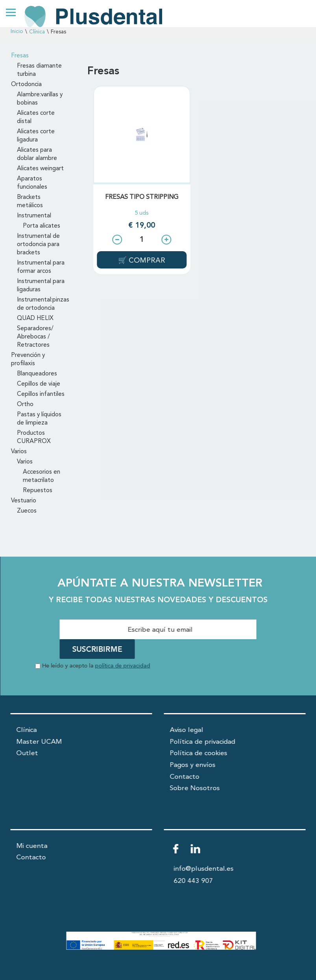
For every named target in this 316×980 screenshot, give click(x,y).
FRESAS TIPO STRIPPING (142, 197)
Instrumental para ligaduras (41, 286)
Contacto (185, 777)
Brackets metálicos (30, 201)
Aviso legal (187, 730)
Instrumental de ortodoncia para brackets (38, 245)
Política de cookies (199, 753)
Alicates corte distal (36, 117)
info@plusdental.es (204, 869)
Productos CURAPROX (34, 437)
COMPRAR (146, 261)
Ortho (25, 405)
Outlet (27, 753)
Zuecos (27, 511)
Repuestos (38, 491)
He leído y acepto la (96, 666)
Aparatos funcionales (32, 183)
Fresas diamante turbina (39, 70)
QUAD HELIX (35, 318)
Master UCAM (39, 742)
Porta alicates (42, 226)
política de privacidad (123, 666)
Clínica (37, 32)
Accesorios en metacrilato (42, 476)
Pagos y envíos (193, 765)
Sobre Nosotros (195, 788)
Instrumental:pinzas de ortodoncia (43, 304)
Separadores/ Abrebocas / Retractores (35, 337)
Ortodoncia (26, 85)
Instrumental (34, 216)
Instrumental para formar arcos (41, 267)
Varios (19, 452)
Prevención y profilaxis (28, 359)
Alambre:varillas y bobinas (40, 99)
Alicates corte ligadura (36, 136)
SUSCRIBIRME (97, 650)
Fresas (20, 56)
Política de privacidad (203, 742)
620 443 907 (194, 881)
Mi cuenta (32, 846)
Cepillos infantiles (41, 394)
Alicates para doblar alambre (37, 154)
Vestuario (24, 501)
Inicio (17, 32)
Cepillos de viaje (39, 384)
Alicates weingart (40, 169)
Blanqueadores (37, 374)
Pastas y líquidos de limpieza (39, 419)
